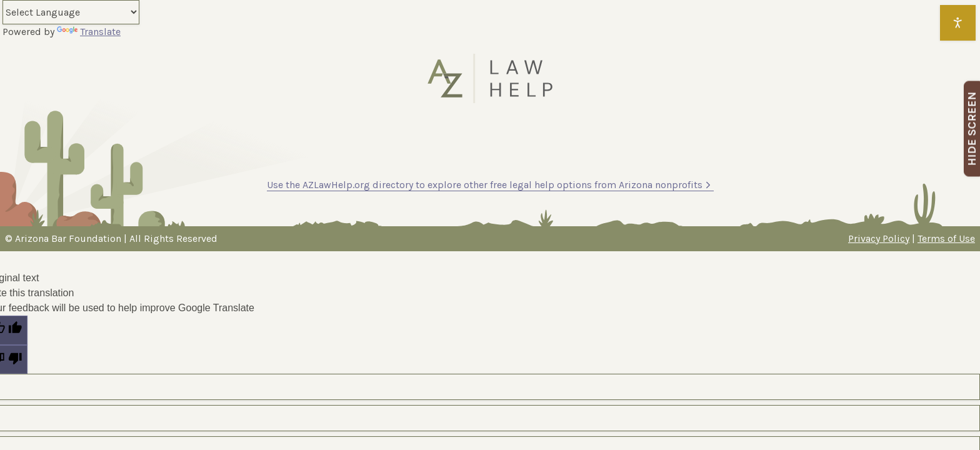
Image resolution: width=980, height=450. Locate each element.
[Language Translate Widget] (71, 12)
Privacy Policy (879, 238)
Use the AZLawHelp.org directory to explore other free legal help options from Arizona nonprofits (490, 185)
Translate (89, 32)
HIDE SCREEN (972, 129)
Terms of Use (946, 238)
